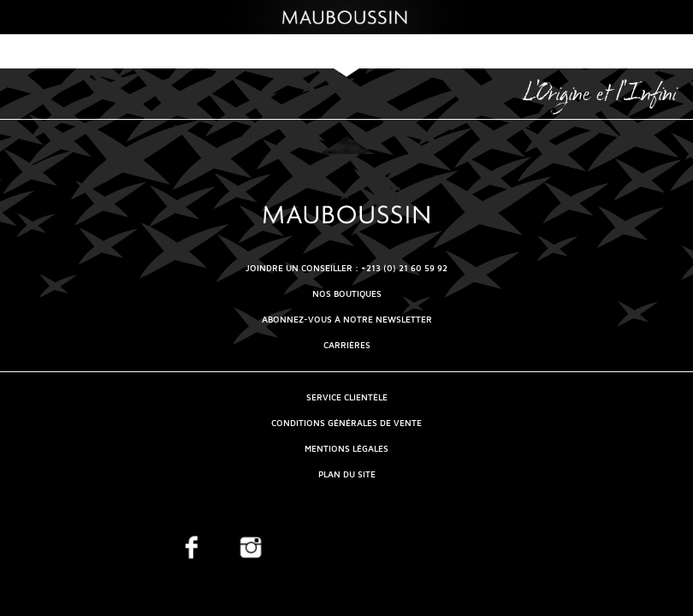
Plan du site (347, 474)
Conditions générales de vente (346, 423)
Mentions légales (346, 449)
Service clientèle (347, 397)
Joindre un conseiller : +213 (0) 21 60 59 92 (346, 268)
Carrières (347, 345)
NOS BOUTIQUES (347, 294)
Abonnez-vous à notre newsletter (347, 320)
